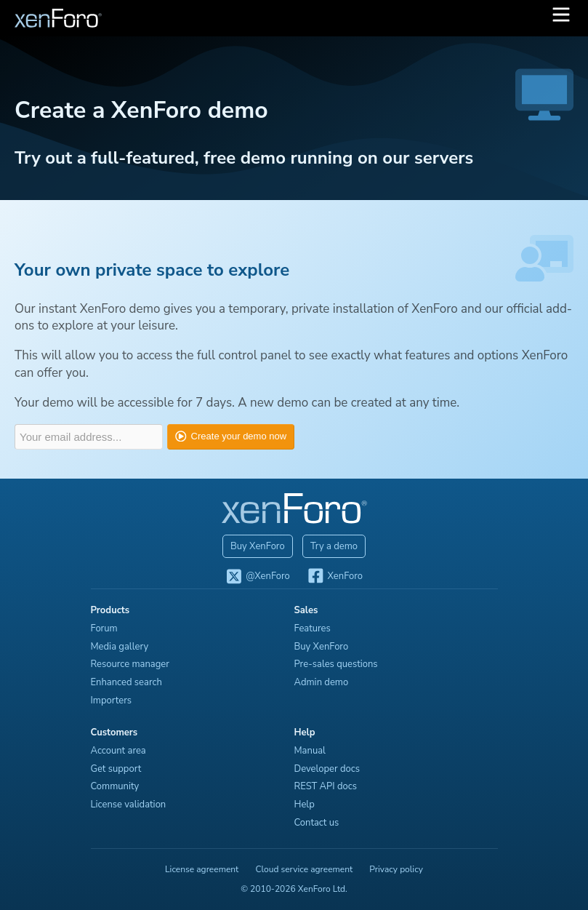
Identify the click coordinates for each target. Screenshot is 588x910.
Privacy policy (396, 869)
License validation (129, 805)
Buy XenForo (258, 546)
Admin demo (322, 682)
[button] (561, 18)
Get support (116, 769)
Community (115, 786)
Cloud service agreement (304, 869)
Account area (118, 751)
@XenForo (258, 577)
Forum (104, 628)
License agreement (202, 869)
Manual (310, 751)
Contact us (317, 823)
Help (305, 805)
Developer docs (327, 769)
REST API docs (326, 786)
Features (313, 628)
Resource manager (130, 664)
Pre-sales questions (336, 664)
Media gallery (120, 647)
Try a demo (334, 546)
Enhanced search (126, 682)
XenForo (335, 577)
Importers (112, 701)
